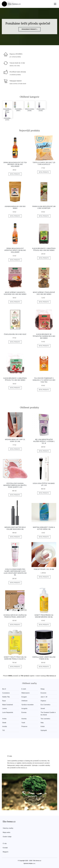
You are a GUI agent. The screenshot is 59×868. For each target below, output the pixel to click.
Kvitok (43, 726)
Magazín (6, 852)
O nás (5, 843)
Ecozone (44, 693)
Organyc (44, 701)
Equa (4, 701)
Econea (24, 712)
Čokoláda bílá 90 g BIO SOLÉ (15, 334)
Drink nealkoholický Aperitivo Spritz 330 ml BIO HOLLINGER (15, 250)
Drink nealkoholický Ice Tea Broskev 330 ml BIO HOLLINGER (15, 164)
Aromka (24, 719)
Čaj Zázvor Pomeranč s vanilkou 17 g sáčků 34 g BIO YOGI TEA (44, 380)
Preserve (25, 726)
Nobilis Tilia (6, 697)
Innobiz (5, 726)
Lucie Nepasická (8, 712)
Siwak (4, 723)
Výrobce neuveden (28, 705)
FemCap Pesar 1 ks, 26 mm (44, 569)
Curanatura (6, 693)
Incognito (25, 708)
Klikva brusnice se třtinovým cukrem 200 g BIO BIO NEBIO (44, 336)
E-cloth (24, 689)
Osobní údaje (7, 837)
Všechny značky (8, 828)
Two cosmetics (46, 719)
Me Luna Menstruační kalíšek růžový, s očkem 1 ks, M (44, 441)
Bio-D (4, 689)
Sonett (43, 708)
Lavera (5, 708)
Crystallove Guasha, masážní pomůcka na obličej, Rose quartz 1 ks (15, 485)
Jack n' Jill (44, 697)
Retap (43, 689)
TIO (4, 730)
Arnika (4, 719)
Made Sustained (8, 705)
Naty (43, 723)
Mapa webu (7, 832)
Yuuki (23, 723)
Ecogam (24, 697)
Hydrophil (44, 730)
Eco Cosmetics (46, 705)
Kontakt (5, 848)
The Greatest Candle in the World (49, 714)
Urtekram (25, 701)
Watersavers (26, 693)
